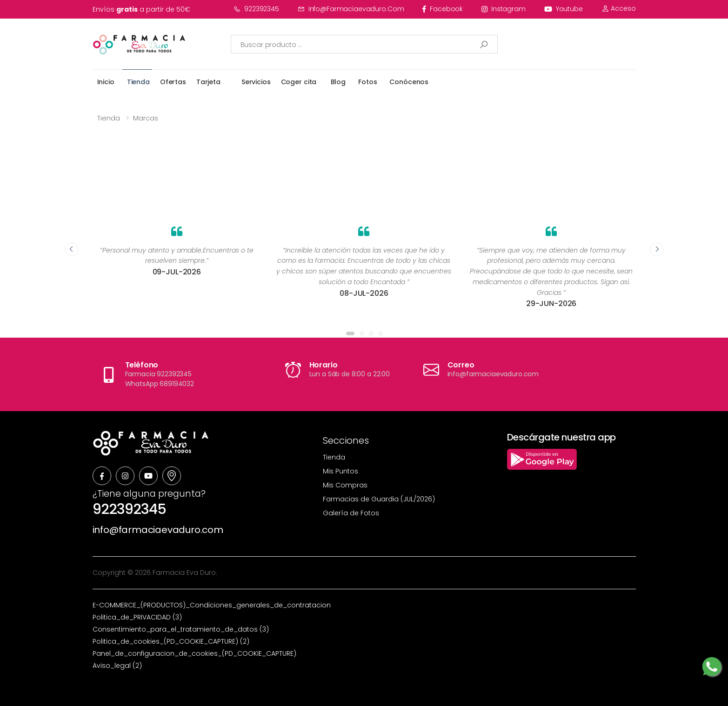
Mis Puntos (341, 471)
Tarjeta (208, 82)
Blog (338, 82)
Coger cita (299, 82)
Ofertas (173, 82)
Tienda (138, 82)
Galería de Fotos (351, 513)
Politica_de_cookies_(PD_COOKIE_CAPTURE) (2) (171, 641)
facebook (443, 9)
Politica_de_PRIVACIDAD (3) (137, 617)
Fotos (367, 82)
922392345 (256, 9)
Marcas (146, 118)
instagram (504, 9)
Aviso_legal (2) (117, 666)
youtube (564, 9)
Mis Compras (345, 485)
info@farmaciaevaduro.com (351, 9)
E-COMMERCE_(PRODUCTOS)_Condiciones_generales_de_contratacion (212, 605)
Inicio (106, 82)
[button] (350, 333)
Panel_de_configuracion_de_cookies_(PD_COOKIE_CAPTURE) (194, 653)
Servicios (256, 82)
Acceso (619, 8)
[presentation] (72, 249)
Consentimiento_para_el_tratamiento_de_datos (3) (181, 629)
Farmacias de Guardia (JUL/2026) (379, 499)
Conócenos (409, 82)
